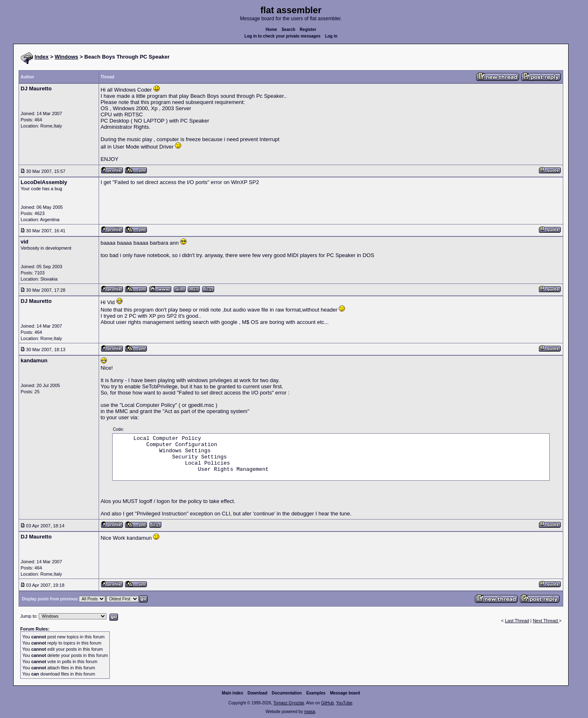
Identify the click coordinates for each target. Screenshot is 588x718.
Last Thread (517, 621)
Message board (345, 693)
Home (272, 30)
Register (308, 30)
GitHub (327, 703)
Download (257, 693)
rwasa (310, 712)
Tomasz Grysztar (288, 703)
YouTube (344, 703)
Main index (233, 693)
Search (288, 30)
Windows (67, 57)
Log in (331, 36)
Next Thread (546, 621)
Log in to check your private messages (282, 36)
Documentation (287, 693)
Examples (316, 693)
